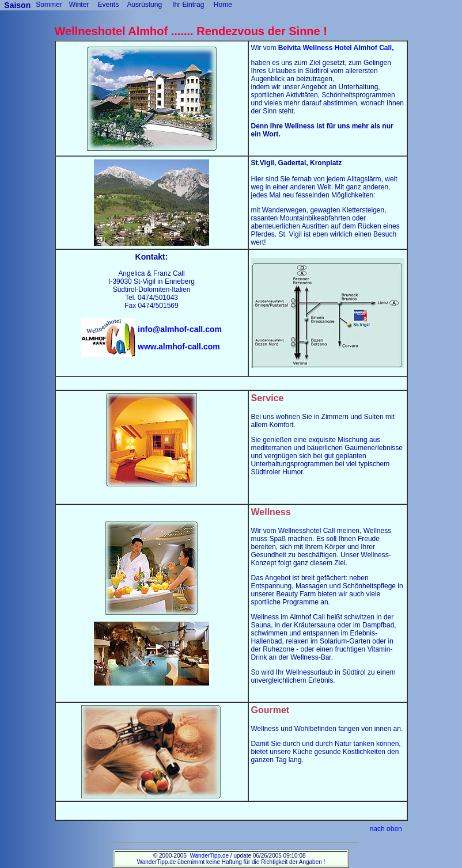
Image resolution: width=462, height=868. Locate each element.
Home (223, 5)
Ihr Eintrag (188, 5)
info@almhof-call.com (180, 329)
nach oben (386, 829)
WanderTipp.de (209, 856)
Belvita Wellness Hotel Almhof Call (335, 48)
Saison (18, 5)
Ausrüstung (144, 5)
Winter (79, 5)
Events (108, 5)
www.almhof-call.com (179, 347)
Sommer (49, 5)
